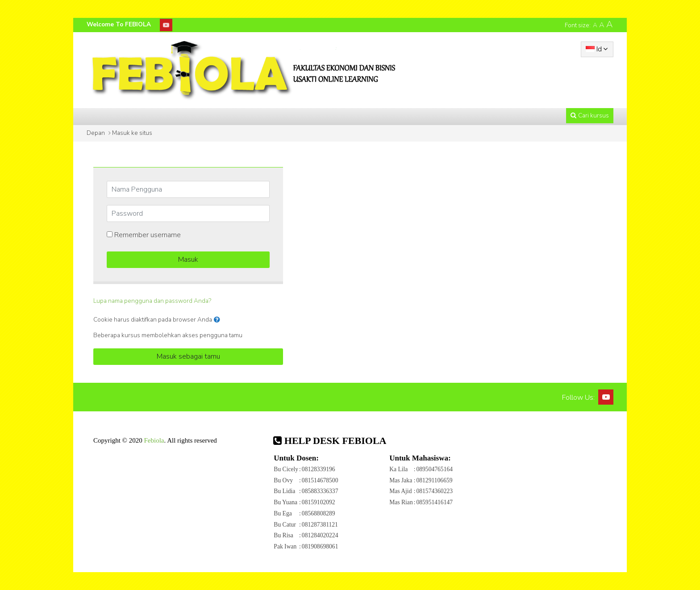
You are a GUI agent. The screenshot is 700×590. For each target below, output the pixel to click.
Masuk (188, 259)
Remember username (148, 235)
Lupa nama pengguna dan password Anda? (152, 301)
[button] (219, 320)
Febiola (154, 440)
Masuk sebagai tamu (188, 356)
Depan (96, 133)
